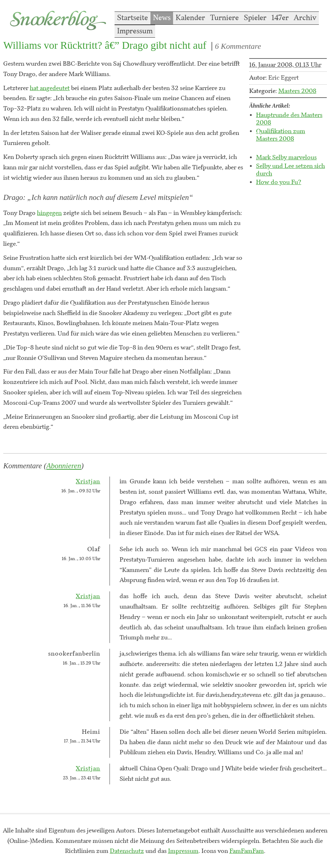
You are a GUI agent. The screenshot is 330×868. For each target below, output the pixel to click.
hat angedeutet (50, 88)
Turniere (224, 18)
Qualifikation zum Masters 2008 (281, 135)
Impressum (135, 31)
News (162, 18)
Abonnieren (64, 466)
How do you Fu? (279, 182)
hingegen (49, 213)
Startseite (133, 18)
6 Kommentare (238, 46)
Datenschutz (127, 851)
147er (280, 18)
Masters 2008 (297, 91)
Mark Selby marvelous (286, 158)
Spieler (255, 18)
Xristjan (88, 482)
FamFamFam (247, 851)
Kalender (190, 18)
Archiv (305, 18)
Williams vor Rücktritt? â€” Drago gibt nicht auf (105, 45)
